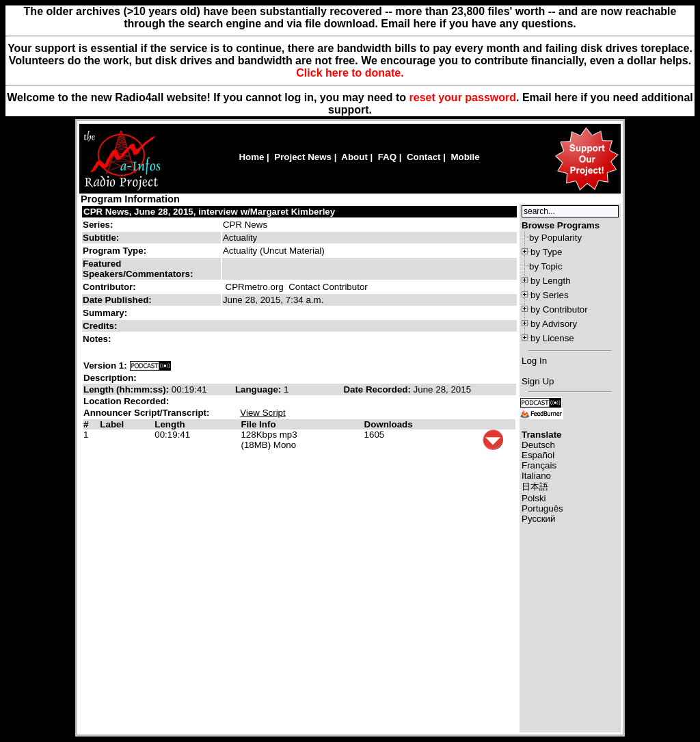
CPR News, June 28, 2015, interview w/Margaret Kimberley (209, 212)
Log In (534, 361)
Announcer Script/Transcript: (146, 413)
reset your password (463, 97)
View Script (262, 413)
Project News (303, 157)
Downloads (389, 424)
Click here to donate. (350, 73)
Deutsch (538, 445)
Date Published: (117, 300)
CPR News (245, 225)
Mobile (465, 157)
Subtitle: (101, 238)
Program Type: (115, 251)
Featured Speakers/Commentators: (138, 269)
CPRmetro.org (255, 287)
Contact (424, 157)
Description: (110, 378)
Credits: (101, 326)
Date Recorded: (378, 389)
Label (112, 424)
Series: (98, 225)
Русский (538, 519)
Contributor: (109, 287)
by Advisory (554, 324)
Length (170, 424)
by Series (550, 295)
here (566, 97)
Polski (534, 498)
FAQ (387, 157)
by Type (546, 252)
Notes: (98, 339)
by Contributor (559, 309)
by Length (551, 281)
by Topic (546, 266)
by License (552, 338)
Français (539, 465)
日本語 (535, 487)
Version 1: (105, 366)
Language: (259, 389)
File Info (258, 424)
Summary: (106, 313)
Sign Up (538, 381)
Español (538, 455)
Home (251, 157)
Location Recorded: (126, 401)
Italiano (536, 476)
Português (542, 508)
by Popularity (555, 238)
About (354, 157)
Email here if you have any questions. (478, 24)
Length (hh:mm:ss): (127, 389)
